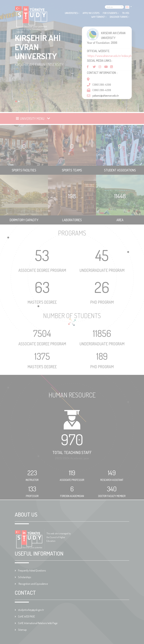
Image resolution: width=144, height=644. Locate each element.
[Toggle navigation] (33, 118)
